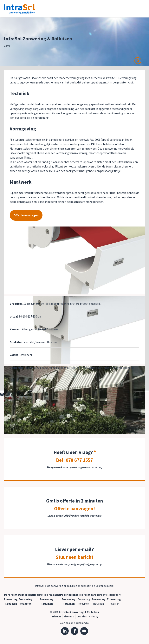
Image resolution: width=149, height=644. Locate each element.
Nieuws (57, 616)
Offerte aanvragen (26, 215)
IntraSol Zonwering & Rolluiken (79, 612)
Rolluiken (11, 604)
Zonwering (11, 599)
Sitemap (69, 616)
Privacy (94, 616)
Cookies (82, 616)
